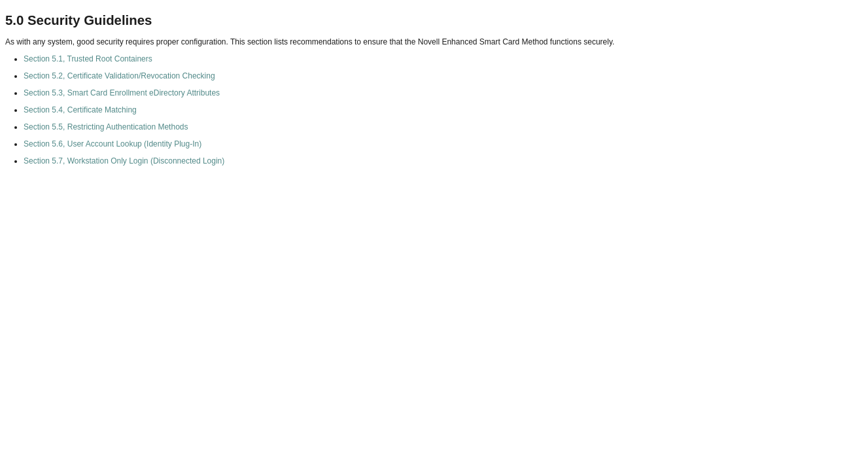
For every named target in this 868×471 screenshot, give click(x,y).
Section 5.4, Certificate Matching (80, 110)
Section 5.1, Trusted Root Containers (88, 59)
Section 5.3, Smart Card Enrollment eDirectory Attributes (122, 93)
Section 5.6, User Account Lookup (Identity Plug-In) (113, 144)
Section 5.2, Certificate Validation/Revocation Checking (119, 76)
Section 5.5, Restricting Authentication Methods (106, 127)
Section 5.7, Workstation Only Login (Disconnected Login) (124, 161)
